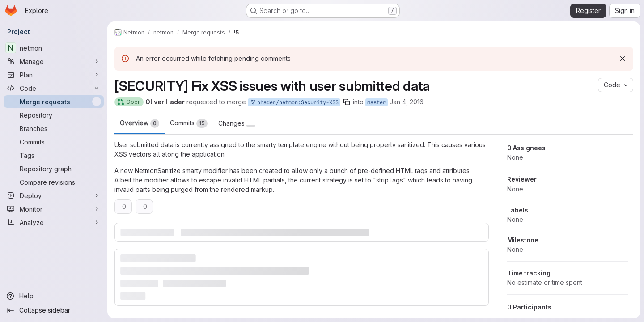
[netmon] (54, 48)
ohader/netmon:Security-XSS (294, 103)
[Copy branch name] (347, 102)
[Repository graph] (54, 169)
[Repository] (54, 115)
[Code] (54, 88)
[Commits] (54, 142)
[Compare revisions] (54, 182)
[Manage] (54, 61)
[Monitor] (54, 209)
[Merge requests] (54, 102)
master (377, 102)
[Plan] (54, 75)
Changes (237, 123)
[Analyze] (54, 222)
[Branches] (54, 128)
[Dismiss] (623, 59)
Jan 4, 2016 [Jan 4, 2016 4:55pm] (407, 102)
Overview (140, 123)
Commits (189, 123)
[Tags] (54, 155)
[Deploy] (54, 195)
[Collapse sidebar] (54, 310)
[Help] (54, 296)
